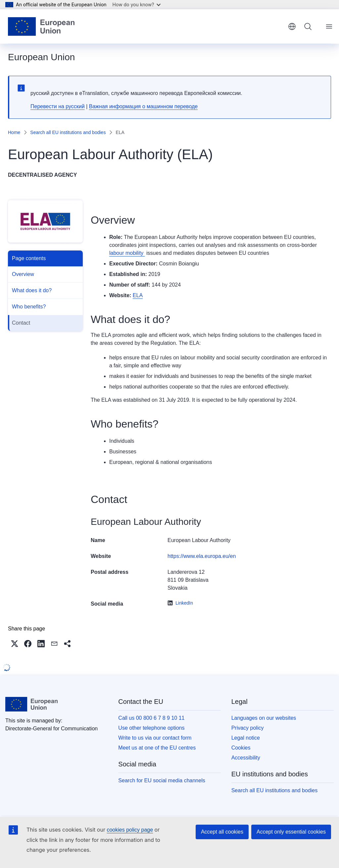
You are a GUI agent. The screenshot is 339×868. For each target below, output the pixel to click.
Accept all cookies (222, 832)
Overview (23, 274)
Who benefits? (29, 307)
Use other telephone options (151, 728)
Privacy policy (248, 728)
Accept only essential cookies (291, 832)
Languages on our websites (264, 718)
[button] (15, 644)
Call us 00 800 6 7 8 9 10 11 (151, 718)
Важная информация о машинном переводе (143, 106)
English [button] (292, 26)
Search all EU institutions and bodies (68, 132)
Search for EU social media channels (162, 780)
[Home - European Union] (41, 26)
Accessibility (246, 758)
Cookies (241, 748)
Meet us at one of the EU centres (157, 748)
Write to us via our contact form (155, 738)
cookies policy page (130, 830)
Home (14, 132)
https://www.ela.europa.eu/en (202, 556)
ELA (138, 295)
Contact (21, 323)
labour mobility (127, 253)
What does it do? (32, 290)
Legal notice (246, 738)
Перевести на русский (58, 106)
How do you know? (137, 4)
